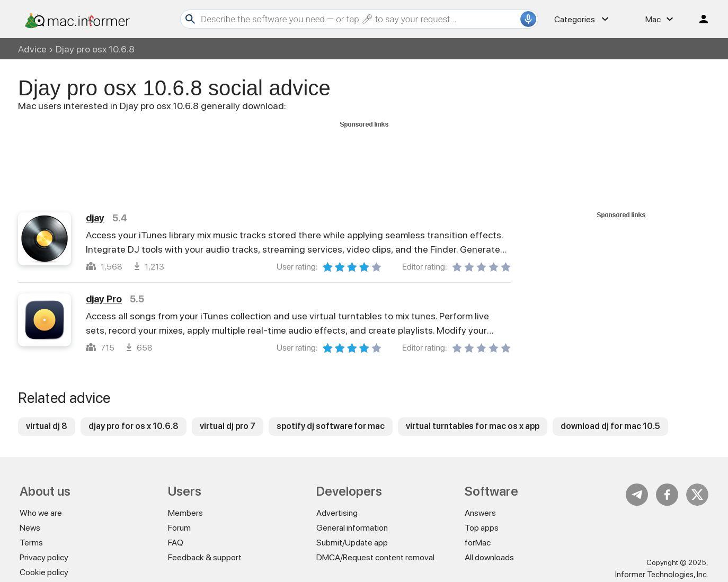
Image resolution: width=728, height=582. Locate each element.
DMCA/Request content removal (375, 557)
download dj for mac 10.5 (610, 426)
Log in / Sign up (699, 19)
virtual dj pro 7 (228, 426)
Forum (179, 528)
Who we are (41, 513)
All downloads (489, 557)
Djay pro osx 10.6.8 (95, 49)
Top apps (482, 528)
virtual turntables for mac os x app (473, 426)
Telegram (637, 495)
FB (667, 495)
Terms (31, 543)
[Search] (359, 19)
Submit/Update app (352, 543)
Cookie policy (44, 572)
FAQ (176, 543)
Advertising (337, 513)
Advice (32, 49)
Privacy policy (44, 557)
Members (185, 513)
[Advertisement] (364, 155)
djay (95, 218)
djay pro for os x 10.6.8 (134, 426)
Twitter (697, 495)
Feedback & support (205, 557)
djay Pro (104, 299)
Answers (480, 513)
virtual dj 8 (47, 426)
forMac (478, 543)
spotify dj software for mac (331, 426)
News (30, 528)
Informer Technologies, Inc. (662, 575)
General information (352, 528)
